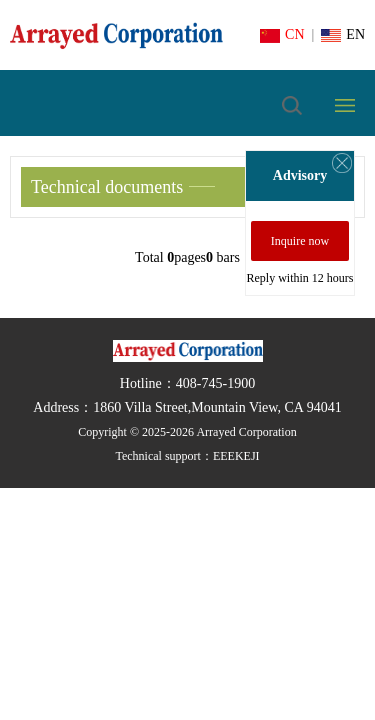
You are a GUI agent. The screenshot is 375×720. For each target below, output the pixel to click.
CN (282, 34)
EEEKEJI (236, 456)
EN (343, 34)
